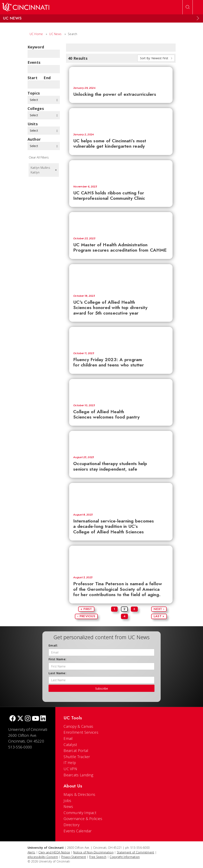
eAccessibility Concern (43, 857)
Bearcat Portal (76, 751)
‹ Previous (86, 616)
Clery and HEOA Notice (54, 852)
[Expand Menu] (198, 18)
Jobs (67, 801)
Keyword (36, 47)
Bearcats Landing (78, 775)
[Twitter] (20, 719)
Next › (159, 609)
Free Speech (98, 857)
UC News (55, 34)
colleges (36, 108)
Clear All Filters (39, 157)
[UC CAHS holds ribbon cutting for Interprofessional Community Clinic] (121, 171)
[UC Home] (26, 7)
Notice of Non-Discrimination (93, 852)
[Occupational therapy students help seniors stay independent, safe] (121, 441)
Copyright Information (125, 857)
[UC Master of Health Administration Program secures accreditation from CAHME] (121, 222)
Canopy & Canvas (78, 726)
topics (34, 93)
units (33, 124)
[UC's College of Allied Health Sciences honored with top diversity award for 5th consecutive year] (121, 277)
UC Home (36, 34)
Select (44, 100)
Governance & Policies (83, 819)
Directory (71, 825)
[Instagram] (28, 719)
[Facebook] (13, 719)
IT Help (70, 763)
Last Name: (57, 673)
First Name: (57, 659)
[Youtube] (35, 719)
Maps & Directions (79, 794)
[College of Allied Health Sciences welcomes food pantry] (121, 389)
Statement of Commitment (136, 852)
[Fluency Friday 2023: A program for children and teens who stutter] (121, 337)
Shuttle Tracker (77, 757)
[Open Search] (188, 7)
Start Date (33, 78)
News (68, 806)
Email (68, 738)
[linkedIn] (43, 719)
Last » (159, 616)
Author (34, 139)
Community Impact (80, 813)
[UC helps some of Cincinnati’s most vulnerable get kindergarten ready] (121, 119)
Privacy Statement (74, 857)
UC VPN (70, 769)
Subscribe (102, 688)
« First (86, 609)
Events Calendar (78, 831)
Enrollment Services (81, 732)
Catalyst (70, 745)
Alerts (31, 852)
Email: (53, 645)
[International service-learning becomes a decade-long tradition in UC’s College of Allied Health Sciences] (121, 496)
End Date (48, 78)
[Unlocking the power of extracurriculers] (121, 75)
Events (34, 62)
